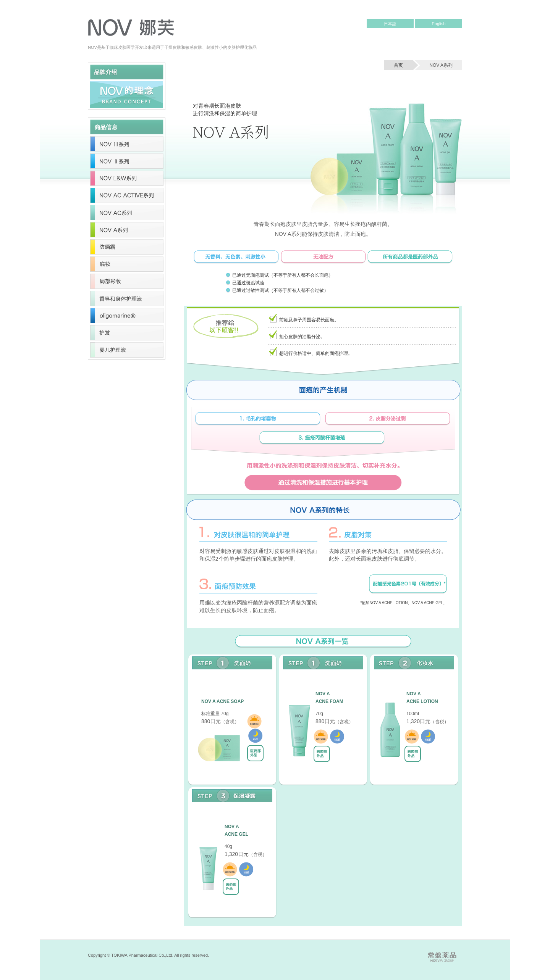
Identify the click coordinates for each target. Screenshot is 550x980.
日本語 (390, 24)
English (438, 24)
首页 (398, 65)
